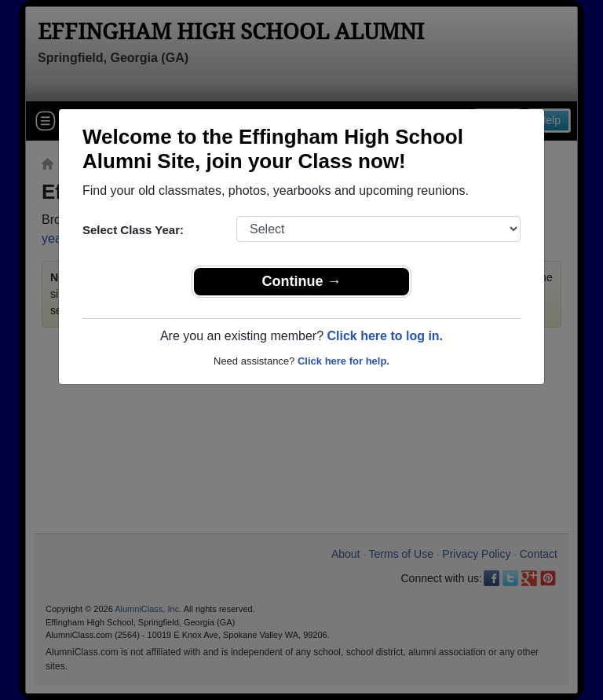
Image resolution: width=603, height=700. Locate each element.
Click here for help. (344, 361)
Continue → (302, 281)
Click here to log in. (385, 336)
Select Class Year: (133, 230)
